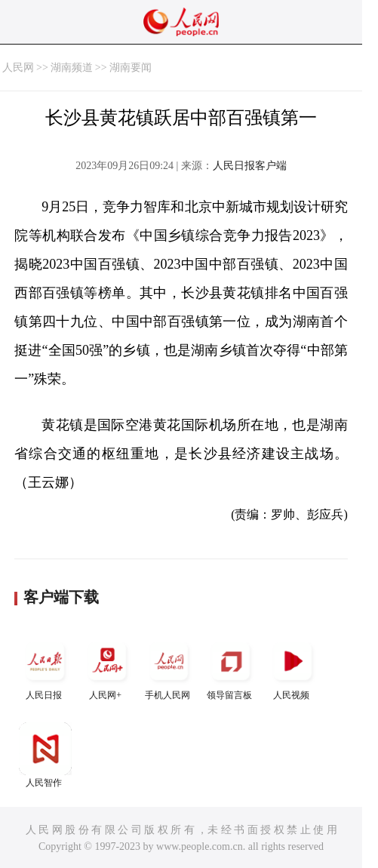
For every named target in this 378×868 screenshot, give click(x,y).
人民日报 (45, 668)
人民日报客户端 (250, 166)
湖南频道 (72, 68)
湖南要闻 (131, 68)
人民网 (18, 68)
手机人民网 (169, 668)
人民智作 (45, 755)
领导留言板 (231, 668)
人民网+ (107, 668)
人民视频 (293, 668)
